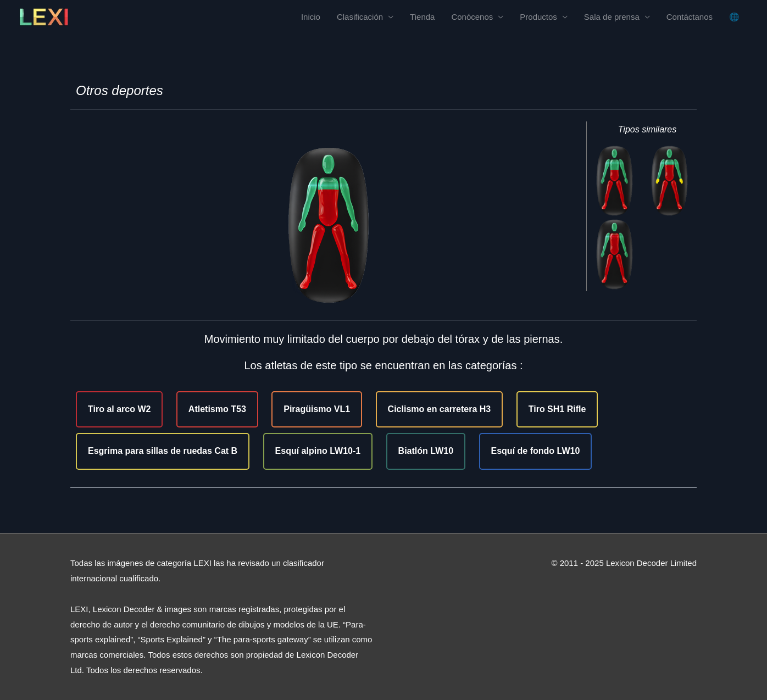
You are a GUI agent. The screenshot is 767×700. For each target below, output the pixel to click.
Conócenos (472, 17)
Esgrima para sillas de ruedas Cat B (163, 451)
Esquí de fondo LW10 (536, 451)
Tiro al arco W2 (119, 409)
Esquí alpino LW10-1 (318, 451)
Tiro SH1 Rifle (557, 409)
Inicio (311, 17)
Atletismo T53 (217, 409)
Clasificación (360, 17)
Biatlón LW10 (426, 451)
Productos (538, 17)
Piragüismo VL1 (317, 409)
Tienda (422, 17)
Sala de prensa (612, 17)
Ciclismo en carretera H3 (440, 409)
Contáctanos (690, 17)
